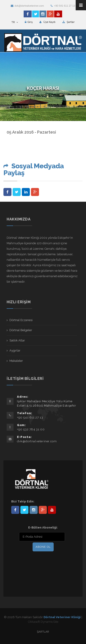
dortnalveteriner (34, 510)
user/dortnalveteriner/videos (52, 510)
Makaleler (16, 361)
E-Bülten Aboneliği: (43, 527)
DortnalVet (24, 510)
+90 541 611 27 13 (63, 6)
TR (15, 22)
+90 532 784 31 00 (31, 429)
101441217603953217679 (43, 510)
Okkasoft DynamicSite (43, 622)
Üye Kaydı (47, 22)
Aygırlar (15, 350)
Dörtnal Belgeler (21, 330)
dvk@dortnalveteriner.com (27, 6)
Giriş (29, 22)
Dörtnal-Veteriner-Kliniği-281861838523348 (15, 510)
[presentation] (41, 562)
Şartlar (68, 22)
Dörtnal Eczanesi (21, 320)
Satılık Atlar (17, 340)
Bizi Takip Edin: (23, 501)
